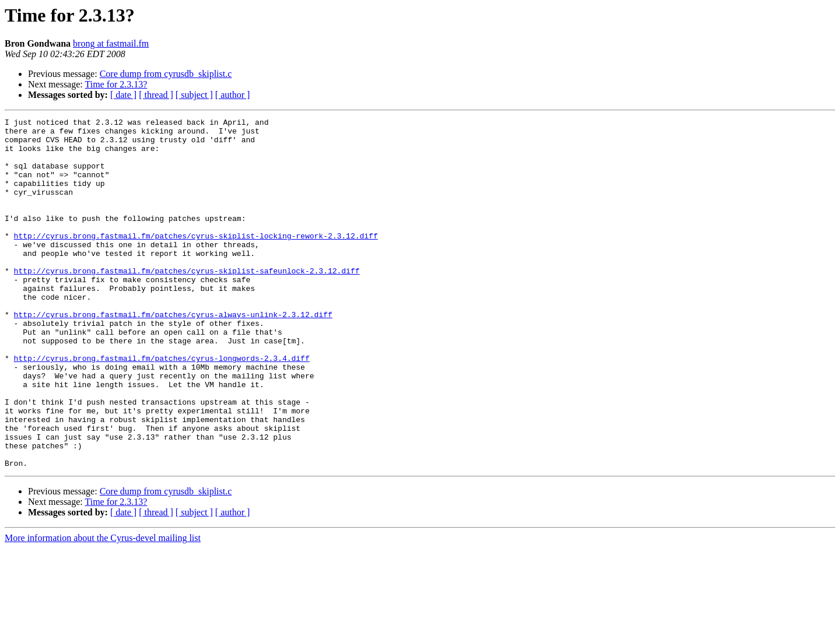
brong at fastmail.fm (111, 43)
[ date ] (123, 95)
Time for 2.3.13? (116, 84)
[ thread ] (156, 95)
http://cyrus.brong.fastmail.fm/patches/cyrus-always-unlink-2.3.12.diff (173, 354)
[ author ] (233, 95)
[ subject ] (194, 95)
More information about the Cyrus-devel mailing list (103, 608)
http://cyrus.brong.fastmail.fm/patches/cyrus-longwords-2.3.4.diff (162, 407)
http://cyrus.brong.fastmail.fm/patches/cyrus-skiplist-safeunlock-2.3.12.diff (187, 302)
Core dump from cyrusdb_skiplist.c (166, 74)
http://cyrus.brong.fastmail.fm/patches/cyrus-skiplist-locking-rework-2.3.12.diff (196, 260)
